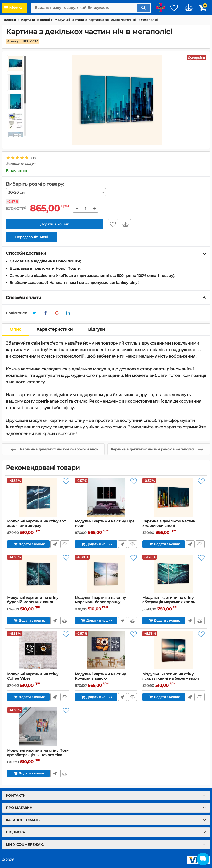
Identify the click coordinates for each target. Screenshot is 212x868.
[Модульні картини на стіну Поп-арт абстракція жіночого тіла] (38, 727)
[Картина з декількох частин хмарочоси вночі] (173, 498)
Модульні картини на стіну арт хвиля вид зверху (38, 526)
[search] (86, 8)
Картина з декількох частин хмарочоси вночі (173, 526)
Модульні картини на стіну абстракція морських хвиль (173, 602)
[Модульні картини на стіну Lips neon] (106, 498)
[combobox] (56, 192)
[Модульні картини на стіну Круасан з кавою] (106, 650)
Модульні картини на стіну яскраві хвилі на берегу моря (173, 679)
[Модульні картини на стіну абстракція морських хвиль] (173, 574)
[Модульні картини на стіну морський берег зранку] (106, 574)
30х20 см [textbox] (16, 193)
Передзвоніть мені (55, 544)
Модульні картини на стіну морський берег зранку (106, 602)
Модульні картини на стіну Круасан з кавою (106, 679)
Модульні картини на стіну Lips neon (106, 526)
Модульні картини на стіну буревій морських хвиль (38, 602)
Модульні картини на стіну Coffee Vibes (38, 679)
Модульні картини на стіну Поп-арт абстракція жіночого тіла (38, 755)
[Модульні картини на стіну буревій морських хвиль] (38, 574)
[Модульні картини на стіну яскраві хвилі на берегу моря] (173, 650)
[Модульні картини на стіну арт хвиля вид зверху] (38, 498)
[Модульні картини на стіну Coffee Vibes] (38, 650)
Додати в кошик (55, 224)
